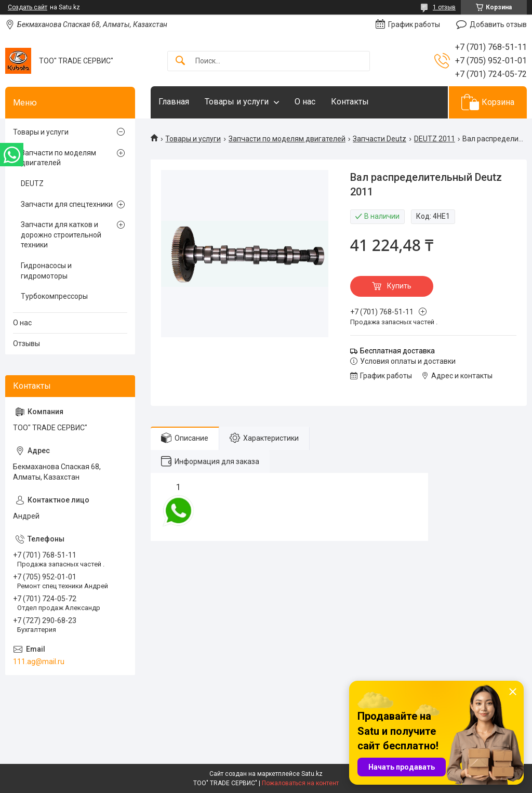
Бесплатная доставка (397, 351)
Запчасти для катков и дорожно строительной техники (61, 235)
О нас (305, 102)
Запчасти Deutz (380, 139)
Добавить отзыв (498, 24)
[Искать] (180, 61)
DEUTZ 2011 (435, 139)
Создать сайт (28, 7)
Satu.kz (312, 774)
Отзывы (26, 343)
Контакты (350, 102)
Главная (174, 102)
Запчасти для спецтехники (67, 204)
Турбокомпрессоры (54, 296)
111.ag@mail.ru (39, 662)
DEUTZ (32, 183)
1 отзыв (444, 7)
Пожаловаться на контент (300, 783)
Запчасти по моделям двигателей (287, 139)
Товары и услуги (237, 102)
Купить (399, 286)
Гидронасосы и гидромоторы (46, 271)
